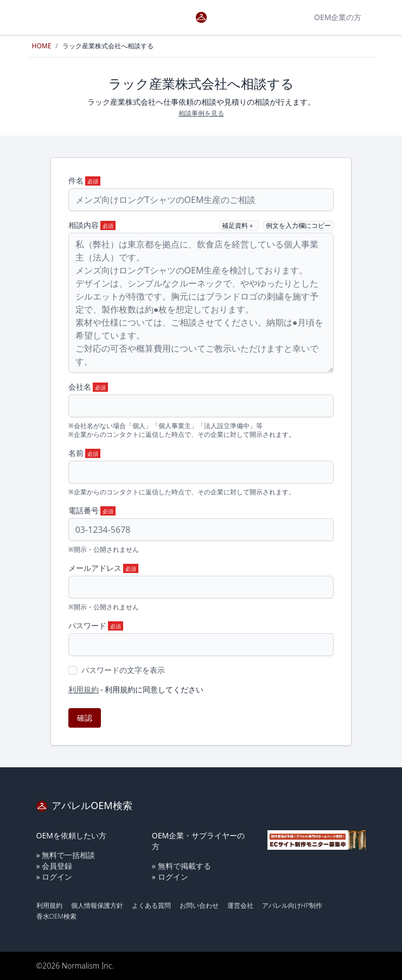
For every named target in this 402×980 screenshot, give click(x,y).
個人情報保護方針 (97, 905)
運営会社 (240, 905)
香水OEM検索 (56, 916)
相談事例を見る (201, 113)
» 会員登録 (55, 866)
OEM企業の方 (338, 17)
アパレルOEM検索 (84, 805)
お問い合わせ (199, 905)
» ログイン (55, 877)
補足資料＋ (239, 225)
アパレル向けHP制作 (292, 905)
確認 (85, 718)
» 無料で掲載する (181, 866)
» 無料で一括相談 (66, 855)
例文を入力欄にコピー (298, 225)
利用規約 (84, 689)
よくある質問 (151, 905)
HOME (42, 46)
